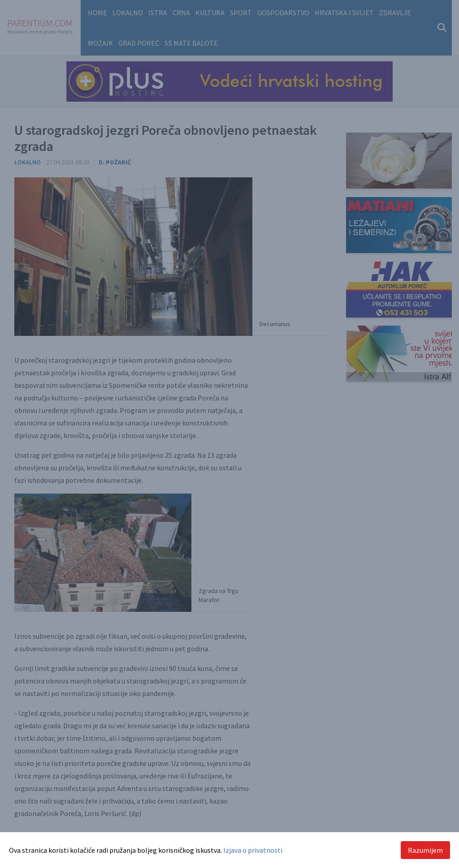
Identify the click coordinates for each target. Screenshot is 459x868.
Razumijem (425, 850)
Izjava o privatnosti (253, 850)
